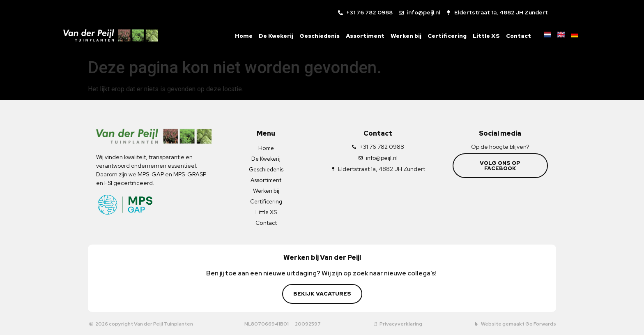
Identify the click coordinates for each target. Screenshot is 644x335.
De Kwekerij (269, 36)
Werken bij (399, 36)
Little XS (480, 36)
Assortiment (359, 36)
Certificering (440, 36)
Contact (512, 36)
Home (237, 36)
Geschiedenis (313, 36)
